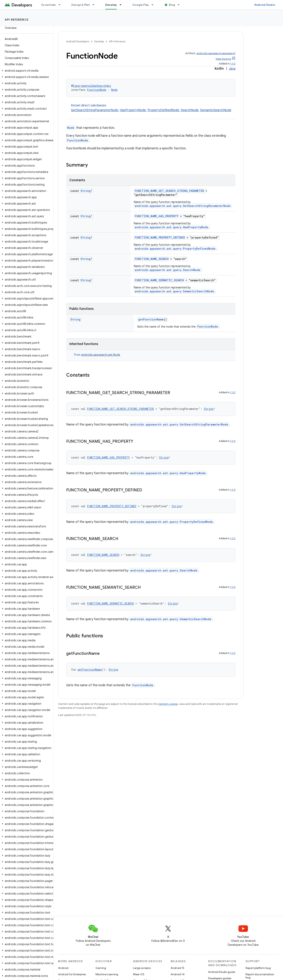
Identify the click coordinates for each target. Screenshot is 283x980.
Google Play (141, 5)
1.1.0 (233, 64)
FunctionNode (97, 90)
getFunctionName (151, 319)
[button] (26, 71)
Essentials (49, 5)
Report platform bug (258, 968)
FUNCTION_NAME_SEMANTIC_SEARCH (159, 280)
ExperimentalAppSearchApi (92, 86)
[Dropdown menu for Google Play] (154, 5)
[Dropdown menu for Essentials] (61, 5)
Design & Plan (81, 5)
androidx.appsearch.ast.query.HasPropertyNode (172, 227)
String (86, 191)
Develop (99, 41)
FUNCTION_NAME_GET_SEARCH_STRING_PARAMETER (169, 191)
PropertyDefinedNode (163, 110)
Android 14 (178, 974)
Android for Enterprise (72, 974)
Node (114, 90)
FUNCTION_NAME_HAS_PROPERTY (157, 216)
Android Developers (78, 41)
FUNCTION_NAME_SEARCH (152, 259)
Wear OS (139, 974)
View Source (223, 59)
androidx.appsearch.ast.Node (101, 355)
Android (63, 968)
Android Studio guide (222, 972)
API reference (17, 20)
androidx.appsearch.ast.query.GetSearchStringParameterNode (183, 206)
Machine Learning (107, 974)
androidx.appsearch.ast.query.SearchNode (168, 270)
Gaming (101, 968)
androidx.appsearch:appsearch (216, 53)
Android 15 (177, 968)
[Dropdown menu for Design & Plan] (95, 5)
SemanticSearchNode (216, 110)
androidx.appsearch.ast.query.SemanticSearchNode (174, 291)
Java (232, 69)
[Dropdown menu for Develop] (122, 5)
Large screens (142, 968)
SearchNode (190, 110)
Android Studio (265, 5)
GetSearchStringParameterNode (95, 110)
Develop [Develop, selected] (111, 5)
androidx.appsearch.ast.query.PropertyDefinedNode (175, 249)
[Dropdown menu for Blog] (180, 5)
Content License (168, 704)
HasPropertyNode (133, 110)
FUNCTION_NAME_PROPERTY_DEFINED (160, 237)
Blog (172, 5)
